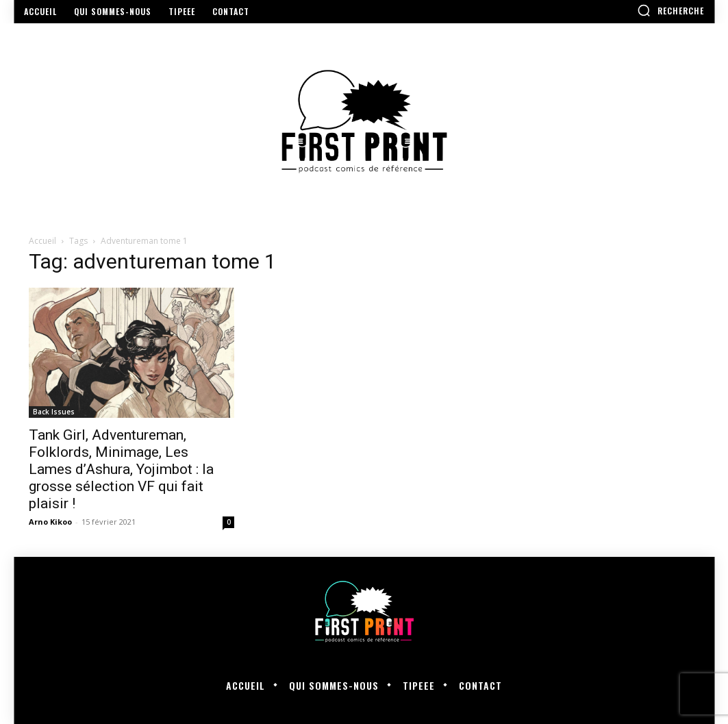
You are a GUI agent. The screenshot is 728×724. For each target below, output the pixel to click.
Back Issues (54, 412)
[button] (670, 10)
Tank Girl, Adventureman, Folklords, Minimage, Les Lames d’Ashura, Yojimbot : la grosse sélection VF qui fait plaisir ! (121, 469)
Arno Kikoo (50, 522)
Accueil (42, 241)
